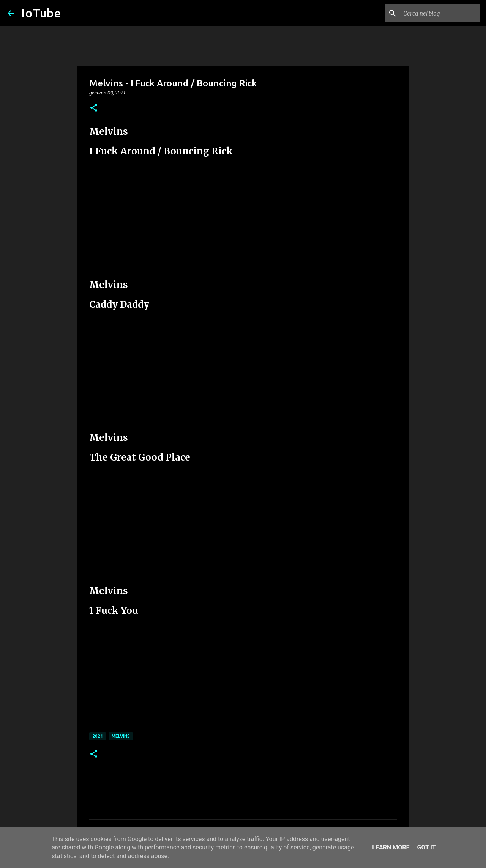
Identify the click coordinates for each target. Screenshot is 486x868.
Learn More (391, 847)
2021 (98, 736)
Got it (426, 847)
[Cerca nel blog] (440, 13)
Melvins (121, 736)
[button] (94, 108)
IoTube (41, 13)
